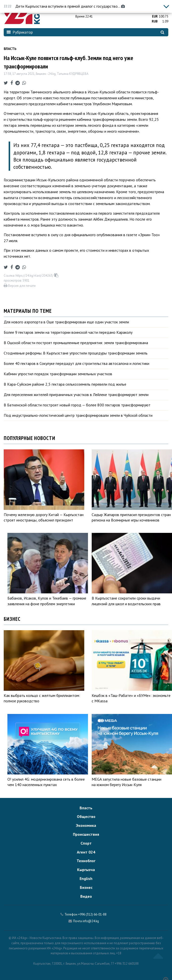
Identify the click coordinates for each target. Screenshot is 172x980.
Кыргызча (86, 870)
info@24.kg (91, 921)
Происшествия (86, 834)
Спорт (86, 843)
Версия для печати (20, 286)
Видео (86, 896)
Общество (86, 816)
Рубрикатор (20, 32)
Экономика (86, 825)
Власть (10, 49)
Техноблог (86, 861)
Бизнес (86, 887)
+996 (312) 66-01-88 (92, 914)
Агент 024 (86, 852)
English (86, 878)
